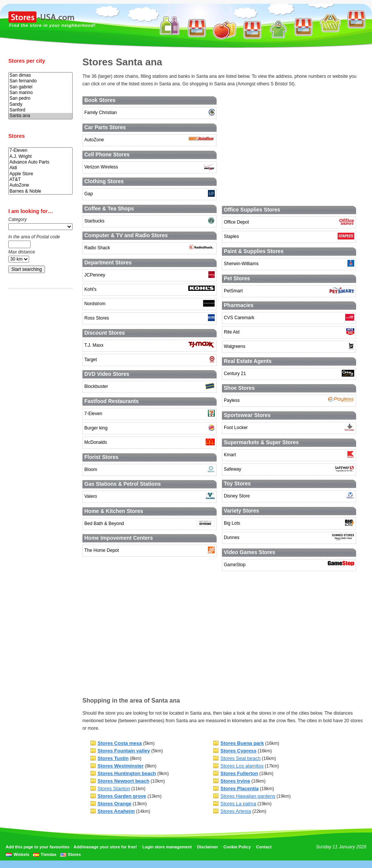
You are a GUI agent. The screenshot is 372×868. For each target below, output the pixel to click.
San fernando (40, 81)
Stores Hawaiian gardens (248, 796)
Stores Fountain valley (124, 751)
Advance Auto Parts (40, 162)
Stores (74, 854)
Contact (264, 847)
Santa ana (40, 116)
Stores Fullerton (239, 773)
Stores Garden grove (122, 796)
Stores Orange (115, 804)
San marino (40, 93)
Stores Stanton (114, 788)
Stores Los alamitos (242, 766)
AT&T (40, 180)
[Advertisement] (39, 413)
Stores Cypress (238, 751)
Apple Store (40, 174)
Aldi (40, 168)
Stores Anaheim (116, 811)
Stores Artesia (236, 811)
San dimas (40, 75)
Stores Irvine (235, 781)
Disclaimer (208, 847)
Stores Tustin (113, 758)
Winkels (21, 854)
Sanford (40, 110)
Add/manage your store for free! (105, 847)
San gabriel (40, 87)
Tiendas (49, 854)
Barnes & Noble (40, 191)
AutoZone (40, 185)
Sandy (40, 104)
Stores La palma (238, 804)
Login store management (167, 847)
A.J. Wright (40, 157)
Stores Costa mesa (120, 743)
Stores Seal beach (240, 758)
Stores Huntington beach (127, 773)
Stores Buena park (242, 743)
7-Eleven (40, 151)
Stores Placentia (239, 788)
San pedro (40, 98)
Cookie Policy (237, 847)
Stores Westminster (121, 766)
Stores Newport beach (123, 781)
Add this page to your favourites (38, 847)
